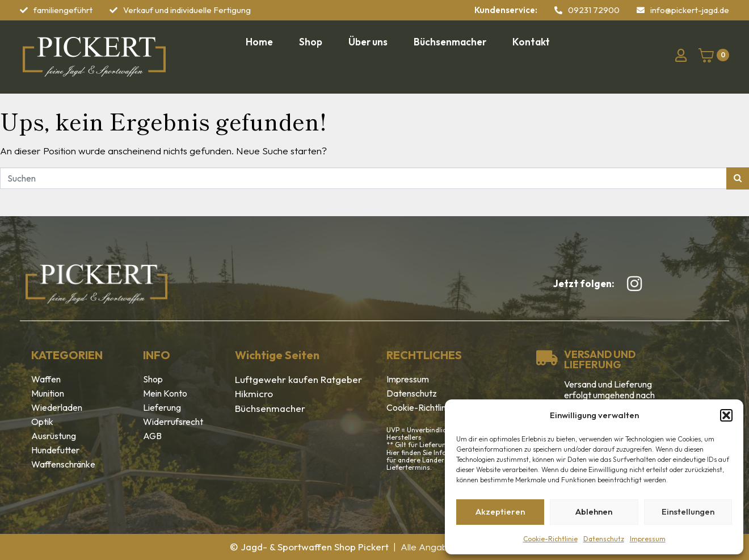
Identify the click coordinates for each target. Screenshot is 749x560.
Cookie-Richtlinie (550, 539)
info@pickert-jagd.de (690, 10)
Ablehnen (594, 511)
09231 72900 (594, 10)
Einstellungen (688, 511)
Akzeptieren (500, 511)
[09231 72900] (558, 10)
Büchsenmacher (270, 408)
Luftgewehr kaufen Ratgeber (298, 379)
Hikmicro (254, 393)
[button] (726, 415)
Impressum (648, 539)
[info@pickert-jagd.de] (641, 10)
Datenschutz (604, 539)
